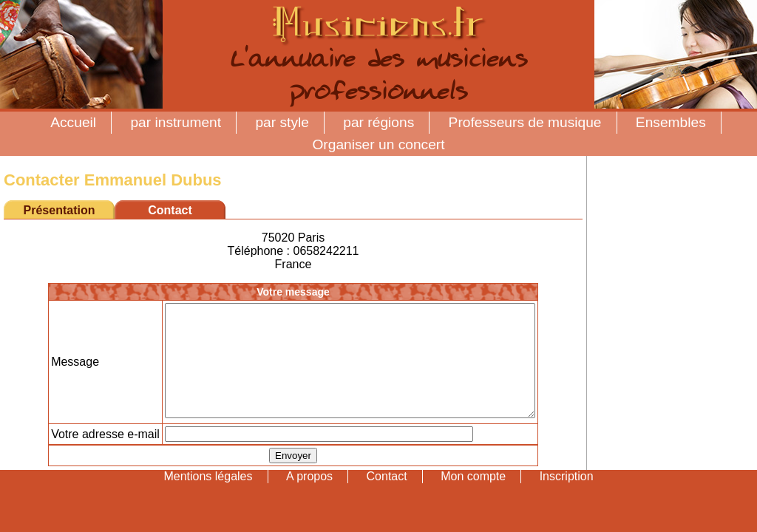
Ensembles (671, 122)
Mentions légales (208, 498)
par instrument (176, 122)
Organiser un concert (378, 144)
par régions (378, 122)
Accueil (73, 122)
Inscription (567, 498)
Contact (387, 498)
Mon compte (473, 498)
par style (282, 122)
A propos (309, 498)
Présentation (60, 210)
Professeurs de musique (525, 122)
